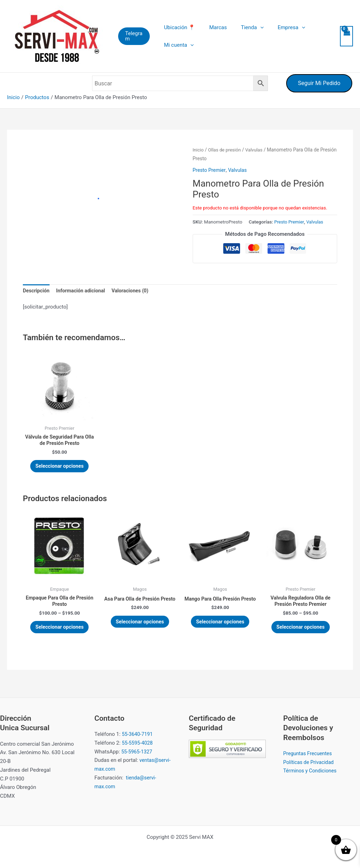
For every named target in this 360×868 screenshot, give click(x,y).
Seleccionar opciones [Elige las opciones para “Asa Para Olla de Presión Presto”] (140, 633)
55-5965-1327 (138, 752)
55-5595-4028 (138, 743)
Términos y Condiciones (311, 771)
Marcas (216, 27)
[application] (254, 27)
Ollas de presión (226, 150)
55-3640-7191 (138, 734)
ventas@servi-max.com (138, 769)
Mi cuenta (180, 45)
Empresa (282, 27)
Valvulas (257, 150)
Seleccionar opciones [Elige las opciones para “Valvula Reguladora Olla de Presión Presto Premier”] (301, 633)
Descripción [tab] (37, 291)
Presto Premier (210, 170)
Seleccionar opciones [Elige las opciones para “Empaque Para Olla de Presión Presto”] (60, 633)
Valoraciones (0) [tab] (135, 291)
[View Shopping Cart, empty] (346, 36)
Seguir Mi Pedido (319, 83)
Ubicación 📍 (181, 27)
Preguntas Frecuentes (309, 753)
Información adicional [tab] (83, 291)
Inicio (198, 150)
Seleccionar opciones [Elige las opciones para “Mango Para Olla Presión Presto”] (220, 633)
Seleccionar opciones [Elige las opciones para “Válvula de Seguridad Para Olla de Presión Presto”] (60, 469)
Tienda (246, 27)
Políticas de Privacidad (310, 762)
